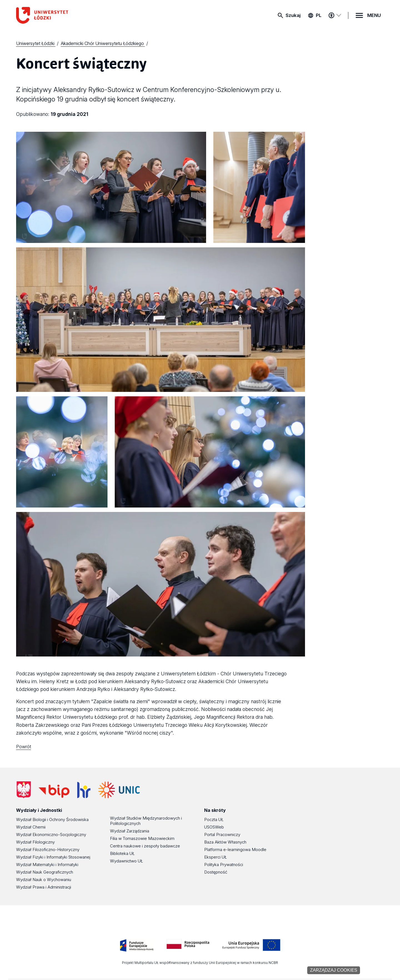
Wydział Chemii (31, 827)
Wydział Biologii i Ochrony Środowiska (52, 819)
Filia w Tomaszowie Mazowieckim (142, 838)
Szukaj (293, 15)
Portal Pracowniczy (222, 835)
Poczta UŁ (214, 819)
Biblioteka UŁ (122, 853)
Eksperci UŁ (216, 857)
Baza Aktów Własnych (225, 842)
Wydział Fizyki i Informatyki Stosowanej (53, 857)
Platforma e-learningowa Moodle (235, 850)
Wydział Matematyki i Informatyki (47, 865)
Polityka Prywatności (224, 865)
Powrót (24, 747)
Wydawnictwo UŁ (127, 861)
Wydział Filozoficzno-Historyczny (48, 850)
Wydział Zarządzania (130, 831)
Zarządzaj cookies (334, 970)
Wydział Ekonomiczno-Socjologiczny (51, 835)
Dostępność (216, 872)
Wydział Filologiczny (35, 842)
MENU (374, 15)
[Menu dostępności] (335, 15)
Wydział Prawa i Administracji (44, 887)
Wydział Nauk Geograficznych (45, 872)
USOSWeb (214, 827)
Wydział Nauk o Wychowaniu (44, 880)
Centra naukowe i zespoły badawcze (145, 846)
